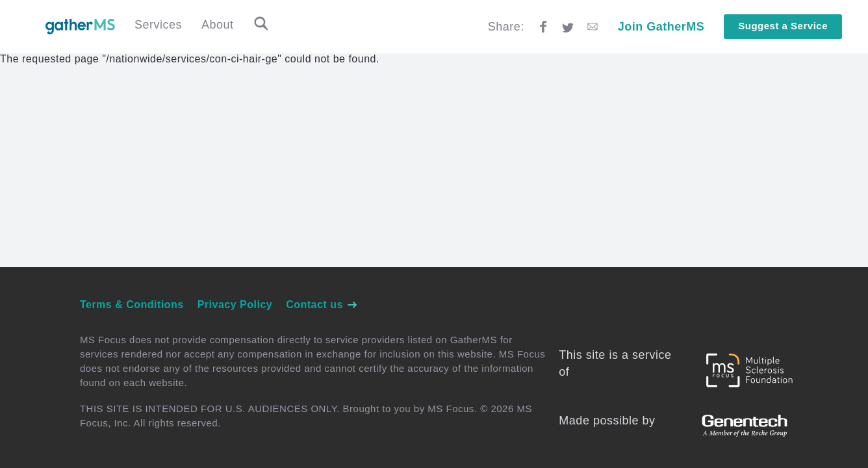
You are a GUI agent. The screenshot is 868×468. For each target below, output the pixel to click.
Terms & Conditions (132, 305)
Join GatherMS (661, 27)
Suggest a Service (783, 26)
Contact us (322, 305)
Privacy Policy (235, 305)
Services (158, 25)
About (218, 25)
